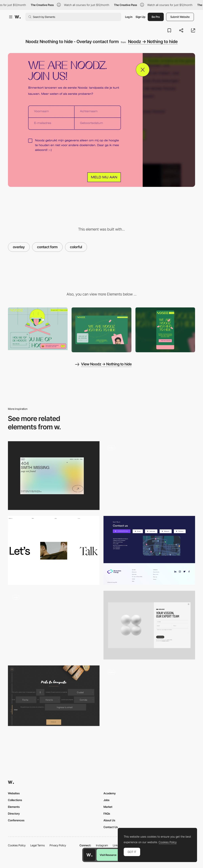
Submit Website (180, 17)
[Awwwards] (18, 17)
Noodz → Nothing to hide (153, 42)
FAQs (107, 813)
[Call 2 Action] (54, 550)
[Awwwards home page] (89, 855)
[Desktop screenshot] (101, 330)
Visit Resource (108, 855)
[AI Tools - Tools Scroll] (149, 476)
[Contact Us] (149, 550)
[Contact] (149, 625)
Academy (110, 793)
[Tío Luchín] (54, 696)
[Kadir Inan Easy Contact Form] (54, 623)
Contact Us (111, 827)
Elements (14, 807)
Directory (14, 813)
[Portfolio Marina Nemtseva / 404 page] (54, 476)
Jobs (106, 800)
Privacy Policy (58, 845)
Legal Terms (38, 845)
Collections (15, 800)
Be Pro (156, 17)
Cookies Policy (17, 845)
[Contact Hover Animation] (149, 700)
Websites (14, 793)
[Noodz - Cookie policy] (38, 329)
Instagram (102, 845)
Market (108, 807)
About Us (109, 820)
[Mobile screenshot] (165, 330)
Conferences (16, 820)
